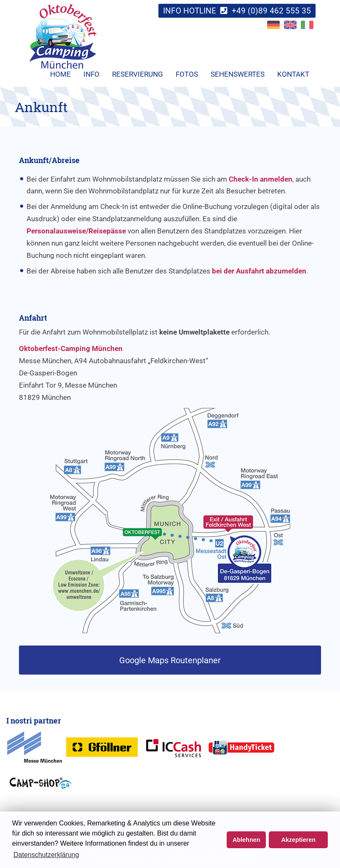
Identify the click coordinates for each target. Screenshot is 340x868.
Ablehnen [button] (246, 840)
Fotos (187, 74)
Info (91, 74)
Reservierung (138, 74)
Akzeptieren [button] (298, 840)
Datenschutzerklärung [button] (46, 855)
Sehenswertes (238, 74)
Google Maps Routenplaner (170, 660)
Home (60, 74)
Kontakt (293, 74)
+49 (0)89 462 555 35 (271, 11)
